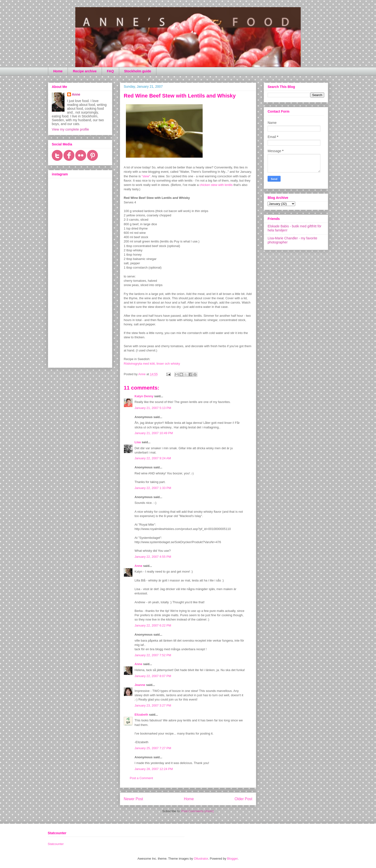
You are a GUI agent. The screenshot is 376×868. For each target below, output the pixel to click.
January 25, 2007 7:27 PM (153, 748)
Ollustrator (201, 859)
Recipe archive (85, 71)
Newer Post (133, 799)
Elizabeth (141, 715)
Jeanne (140, 685)
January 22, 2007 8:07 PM (153, 676)
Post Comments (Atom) (197, 811)
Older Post (243, 799)
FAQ (110, 71)
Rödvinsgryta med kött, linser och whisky (152, 364)
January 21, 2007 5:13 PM (153, 408)
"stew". (147, 176)
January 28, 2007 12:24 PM (154, 769)
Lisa (138, 442)
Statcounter (56, 844)
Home (58, 71)
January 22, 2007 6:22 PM (153, 625)
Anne (138, 566)
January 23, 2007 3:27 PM (153, 705)
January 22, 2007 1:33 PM (153, 488)
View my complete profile (70, 129)
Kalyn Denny (144, 396)
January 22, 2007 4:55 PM (153, 557)
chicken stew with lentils (216, 185)
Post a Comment (141, 778)
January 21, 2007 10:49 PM (154, 433)
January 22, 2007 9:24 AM (153, 458)
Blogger (232, 859)
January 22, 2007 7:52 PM (153, 655)
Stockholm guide (138, 71)
